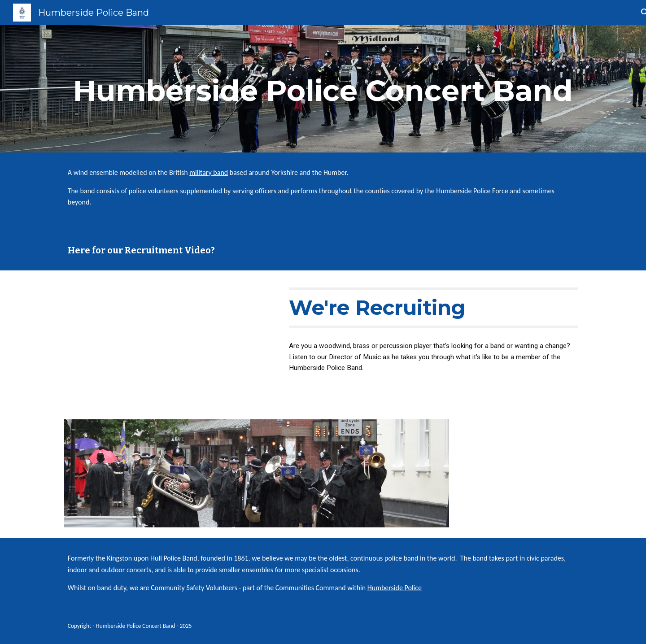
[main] (323, 89)
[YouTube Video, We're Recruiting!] (168, 340)
